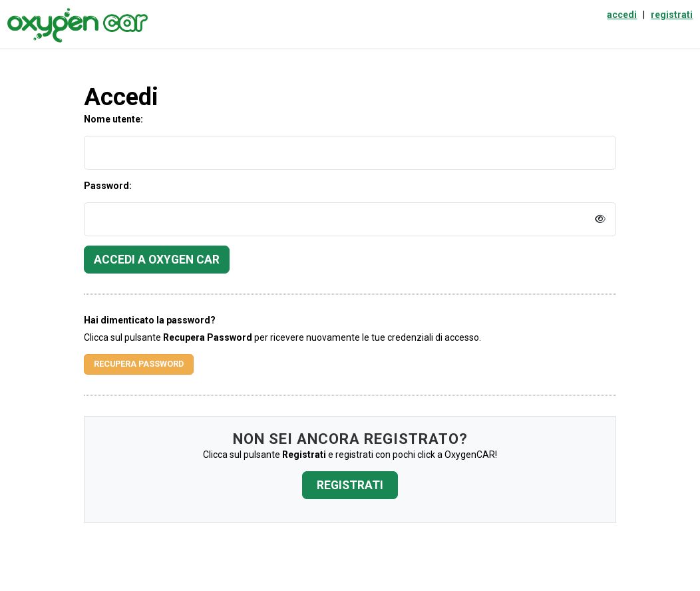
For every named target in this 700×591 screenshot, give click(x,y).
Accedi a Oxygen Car (157, 260)
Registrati (350, 485)
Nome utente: (113, 119)
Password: (108, 186)
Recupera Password (139, 364)
